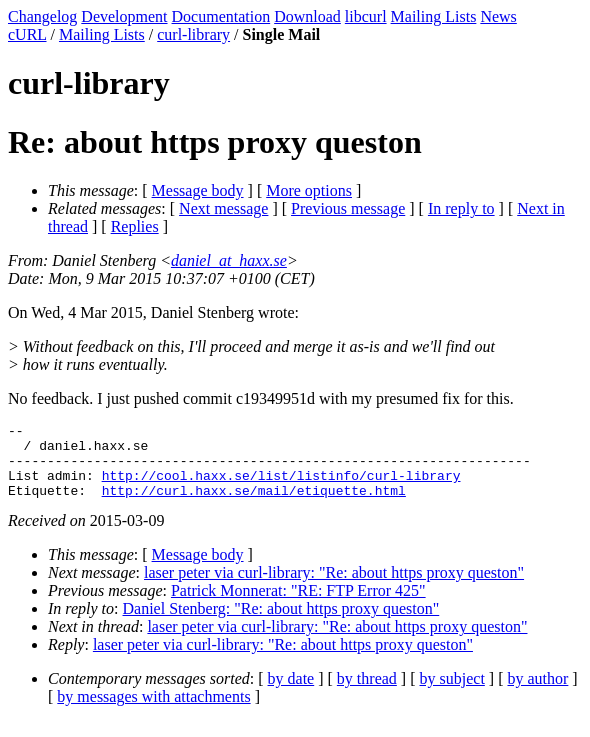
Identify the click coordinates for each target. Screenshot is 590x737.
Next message (223, 208)
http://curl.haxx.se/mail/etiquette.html (254, 505)
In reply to (461, 208)
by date (291, 693)
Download (307, 16)
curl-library (193, 34)
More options (309, 190)
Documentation (221, 16)
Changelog (42, 16)
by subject (452, 693)
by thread (367, 693)
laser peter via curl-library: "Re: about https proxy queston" (334, 587)
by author (537, 693)
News (498, 16)
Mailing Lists (434, 16)
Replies (135, 226)
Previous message (348, 208)
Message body (198, 190)
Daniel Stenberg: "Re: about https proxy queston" (281, 623)
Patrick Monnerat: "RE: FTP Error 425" (298, 605)
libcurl (366, 16)
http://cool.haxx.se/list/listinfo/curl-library (281, 487)
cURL (27, 34)
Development (124, 16)
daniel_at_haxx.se (229, 260)
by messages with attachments (153, 711)
